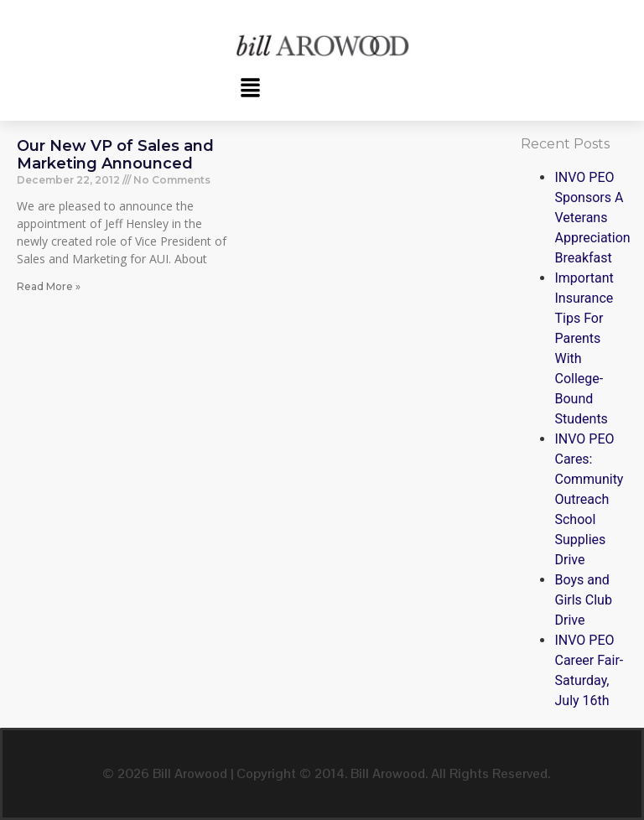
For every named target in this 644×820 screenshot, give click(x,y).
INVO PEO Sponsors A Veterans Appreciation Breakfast (592, 218)
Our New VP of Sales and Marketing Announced (115, 155)
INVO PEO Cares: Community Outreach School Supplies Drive (589, 499)
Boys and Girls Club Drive (583, 600)
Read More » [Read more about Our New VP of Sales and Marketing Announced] (49, 286)
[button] (250, 89)
